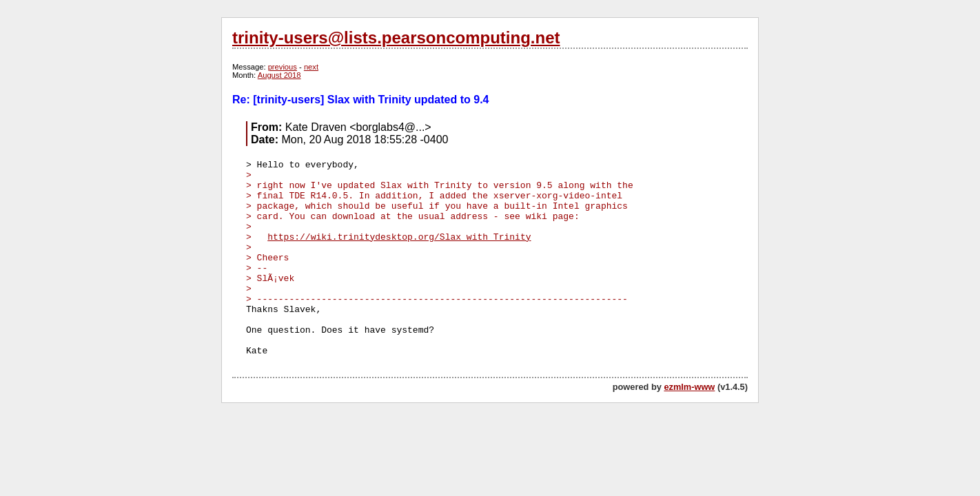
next (311, 67)
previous (283, 67)
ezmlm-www (689, 387)
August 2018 (279, 75)
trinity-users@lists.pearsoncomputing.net (396, 38)
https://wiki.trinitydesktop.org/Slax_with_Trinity (399, 237)
